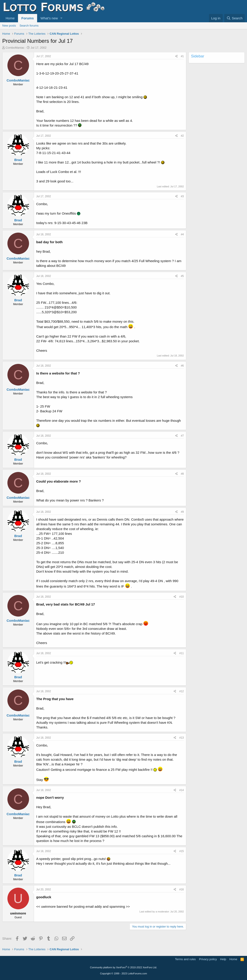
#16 (182, 889)
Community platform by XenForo (123, 967)
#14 (182, 790)
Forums (28, 18)
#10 (182, 597)
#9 (182, 512)
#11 (182, 653)
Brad (18, 160)
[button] (61, 18)
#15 (182, 851)
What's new (49, 18)
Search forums (29, 26)
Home (10, 18)
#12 (182, 691)
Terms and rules (185, 959)
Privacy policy (208, 959)
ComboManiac (15, 48)
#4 (182, 234)
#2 (182, 136)
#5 (182, 276)
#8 (182, 474)
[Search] (235, 18)
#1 (182, 56)
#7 (182, 436)
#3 (182, 196)
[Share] (176, 56)
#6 (182, 366)
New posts (9, 26)
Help (223, 959)
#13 (182, 738)
